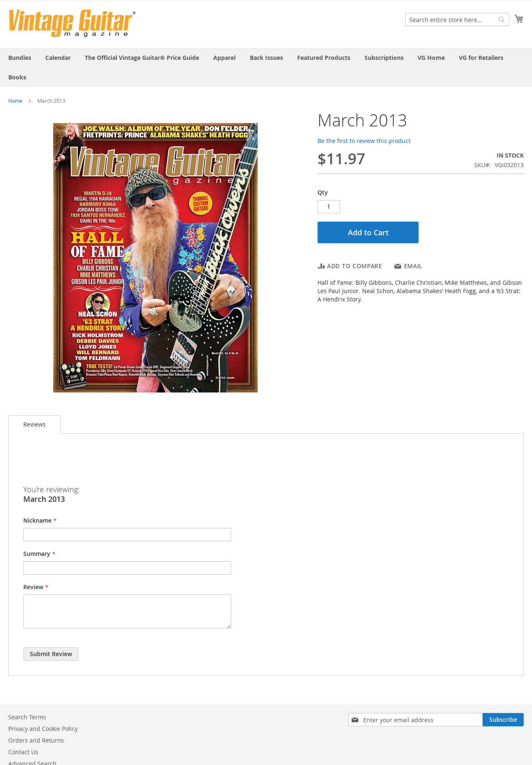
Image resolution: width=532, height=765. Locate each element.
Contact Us (23, 752)
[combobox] (457, 20)
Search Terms (27, 717)
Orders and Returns (36, 740)
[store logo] (72, 23)
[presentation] (86, 464)
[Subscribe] (503, 720)
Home (15, 101)
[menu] (266, 67)
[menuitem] (20, 58)
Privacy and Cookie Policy (43, 729)
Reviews (34, 424)
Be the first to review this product (364, 141)
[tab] (34, 424)
